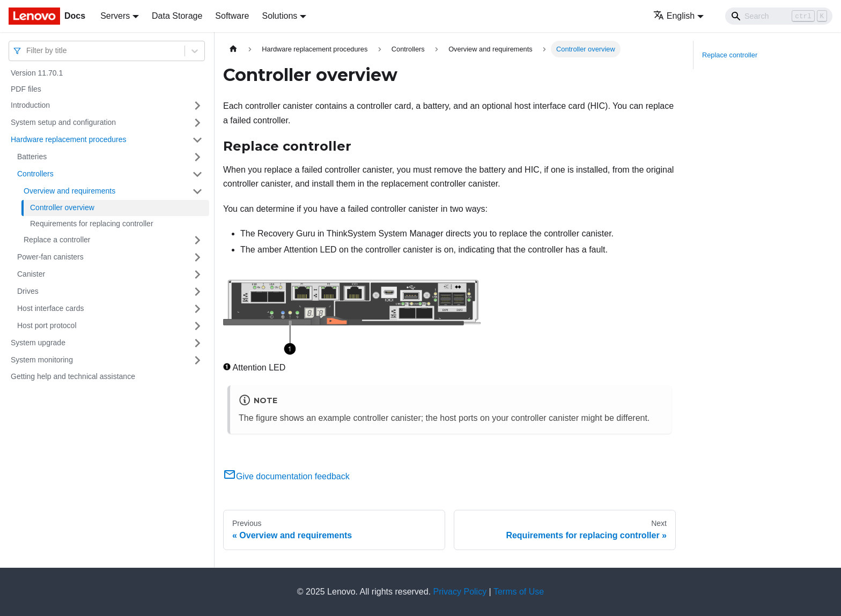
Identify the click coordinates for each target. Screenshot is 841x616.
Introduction (30, 105)
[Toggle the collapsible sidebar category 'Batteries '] (197, 157)
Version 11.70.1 (37, 73)
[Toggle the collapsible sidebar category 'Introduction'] (197, 106)
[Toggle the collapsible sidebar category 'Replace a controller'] (197, 240)
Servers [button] (115, 16)
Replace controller (730, 55)
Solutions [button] (279, 16)
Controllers (35, 174)
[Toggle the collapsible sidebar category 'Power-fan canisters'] (197, 257)
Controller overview (62, 207)
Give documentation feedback (286, 476)
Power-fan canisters (50, 257)
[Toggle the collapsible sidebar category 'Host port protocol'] (197, 326)
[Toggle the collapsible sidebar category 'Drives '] (197, 292)
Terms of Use (519, 592)
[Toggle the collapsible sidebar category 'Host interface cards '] (197, 309)
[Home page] (233, 49)
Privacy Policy (460, 592)
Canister (31, 274)
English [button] (674, 16)
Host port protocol (47, 325)
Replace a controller (57, 240)
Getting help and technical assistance (73, 376)
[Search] (779, 16)
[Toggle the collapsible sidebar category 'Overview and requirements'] (197, 191)
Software (232, 16)
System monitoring (42, 360)
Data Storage (177, 16)
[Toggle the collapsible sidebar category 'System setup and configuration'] (197, 123)
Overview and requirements (69, 191)
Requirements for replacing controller (92, 224)
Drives (28, 291)
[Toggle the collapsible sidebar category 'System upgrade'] (197, 343)
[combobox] (27, 51)
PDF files (26, 89)
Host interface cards (51, 308)
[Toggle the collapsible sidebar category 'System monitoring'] (197, 360)
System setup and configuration (63, 122)
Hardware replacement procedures (69, 139)
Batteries (32, 157)
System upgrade (38, 343)
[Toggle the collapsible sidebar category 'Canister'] (197, 274)
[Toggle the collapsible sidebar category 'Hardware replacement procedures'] (197, 140)
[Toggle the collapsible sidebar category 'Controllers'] (197, 174)
